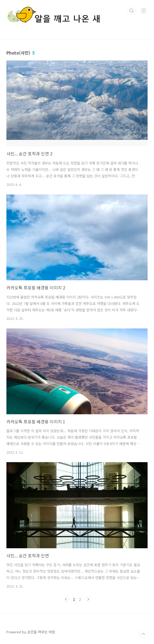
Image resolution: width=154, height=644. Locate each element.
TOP (143, 634)
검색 (132, 11)
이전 (66, 599)
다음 (88, 599)
